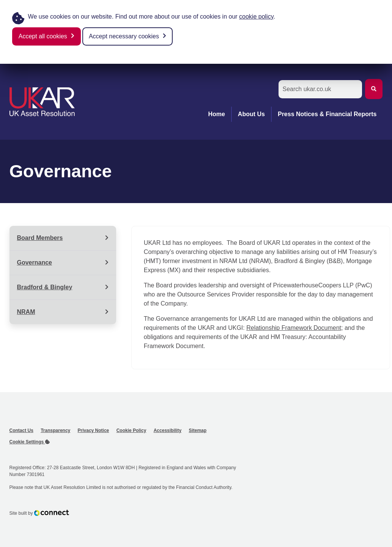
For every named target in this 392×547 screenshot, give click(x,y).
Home (216, 114)
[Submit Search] (374, 89)
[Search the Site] (320, 89)
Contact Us (21, 430)
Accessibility (168, 430)
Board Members (40, 238)
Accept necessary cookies (124, 36)
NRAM (26, 312)
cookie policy (256, 17)
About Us (251, 114)
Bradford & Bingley (45, 287)
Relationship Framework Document (294, 328)
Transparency (55, 430)
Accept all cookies (43, 36)
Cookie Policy (131, 430)
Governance (35, 262)
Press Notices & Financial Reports (327, 114)
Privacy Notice (94, 430)
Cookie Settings (30, 442)
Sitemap (198, 430)
